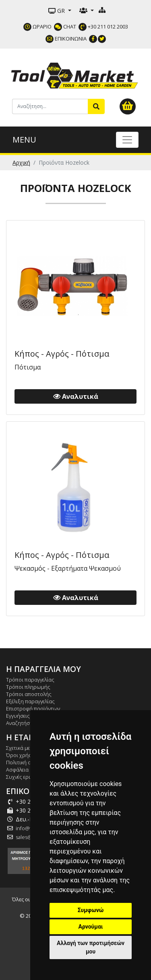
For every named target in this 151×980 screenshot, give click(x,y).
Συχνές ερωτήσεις (27, 777)
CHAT (65, 27)
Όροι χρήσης (22, 755)
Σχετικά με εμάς (24, 748)
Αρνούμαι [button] (91, 927)
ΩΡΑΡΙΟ (37, 27)
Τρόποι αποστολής (29, 694)
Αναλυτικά (76, 396)
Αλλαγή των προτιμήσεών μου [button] (91, 947)
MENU (24, 140)
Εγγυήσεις (18, 716)
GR (57, 11)
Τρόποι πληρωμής (28, 687)
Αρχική (21, 162)
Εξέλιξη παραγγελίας (30, 701)
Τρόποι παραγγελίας (30, 680)
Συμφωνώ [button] (91, 910)
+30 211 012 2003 (103, 27)
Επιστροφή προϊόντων (33, 708)
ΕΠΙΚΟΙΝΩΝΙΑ (66, 39)
